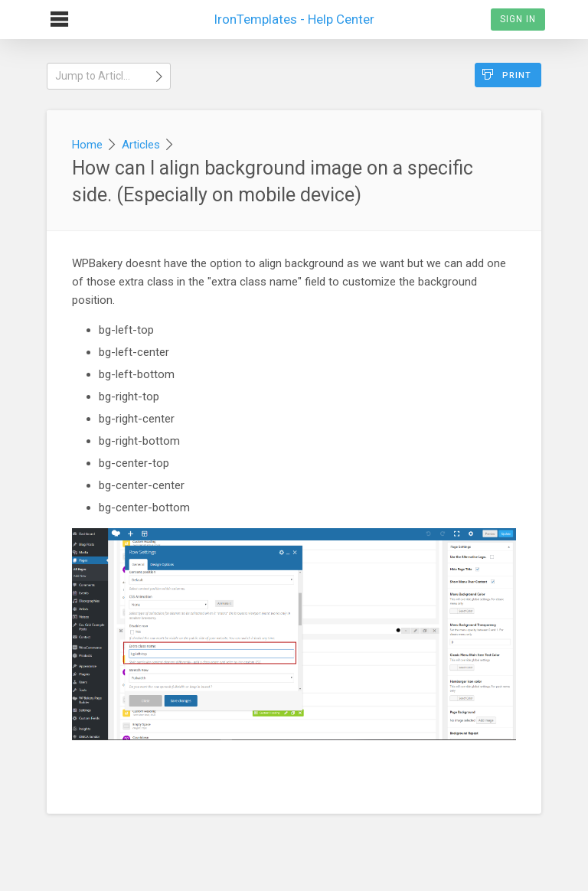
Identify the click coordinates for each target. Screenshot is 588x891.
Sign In (518, 19)
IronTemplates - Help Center (294, 13)
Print (507, 75)
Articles (141, 145)
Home (87, 145)
